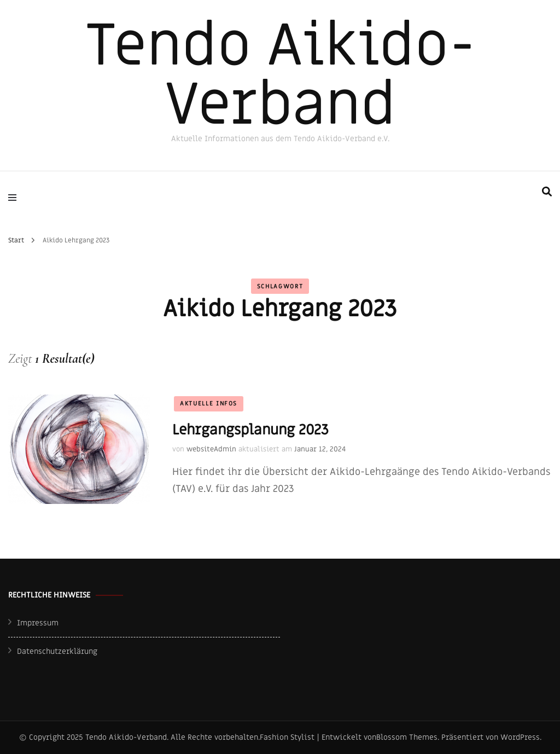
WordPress (520, 737)
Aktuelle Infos (209, 404)
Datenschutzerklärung (57, 651)
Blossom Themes (407, 737)
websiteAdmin (211, 449)
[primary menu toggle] (15, 198)
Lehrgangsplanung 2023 (250, 430)
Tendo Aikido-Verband (280, 76)
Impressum (38, 623)
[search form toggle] (547, 192)
